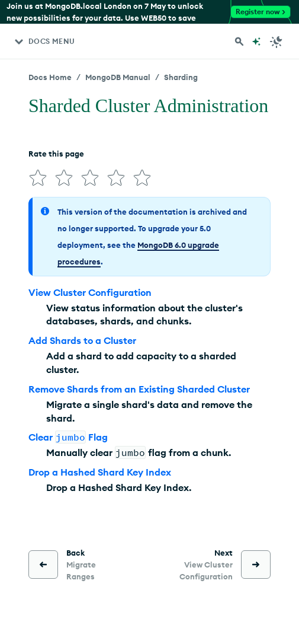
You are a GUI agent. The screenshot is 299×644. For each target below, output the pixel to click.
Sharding (181, 77)
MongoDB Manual (118, 77)
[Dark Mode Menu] (277, 42)
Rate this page (56, 154)
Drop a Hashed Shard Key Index (100, 472)
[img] (38, 178)
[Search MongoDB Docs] (239, 42)
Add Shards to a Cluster (82, 340)
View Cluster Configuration (90, 292)
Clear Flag (68, 437)
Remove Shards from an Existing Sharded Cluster (139, 389)
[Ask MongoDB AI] (256, 42)
